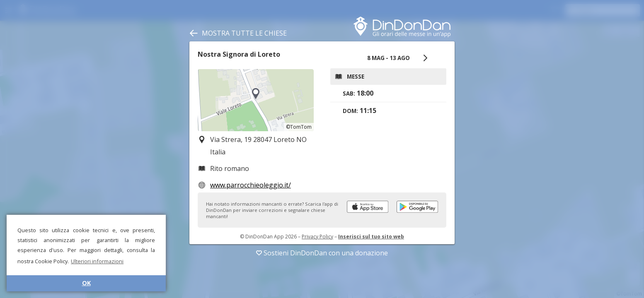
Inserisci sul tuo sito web (371, 237)
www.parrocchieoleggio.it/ (251, 185)
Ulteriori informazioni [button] (97, 261)
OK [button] (86, 283)
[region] (256, 100)
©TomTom (299, 127)
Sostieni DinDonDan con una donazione (322, 253)
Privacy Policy (317, 237)
